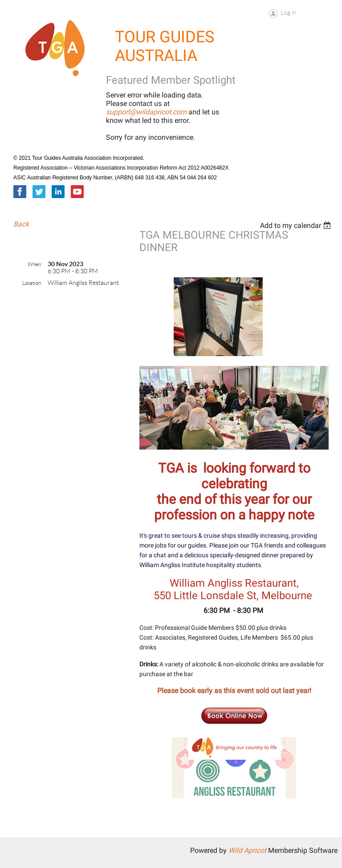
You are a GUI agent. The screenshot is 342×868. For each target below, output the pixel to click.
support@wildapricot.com (146, 112)
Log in (289, 12)
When (34, 264)
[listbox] (297, 225)
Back (21, 224)
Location (32, 283)
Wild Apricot (247, 850)
